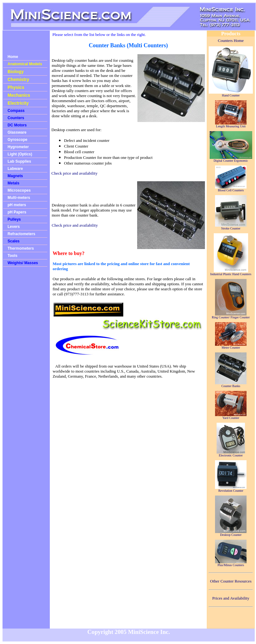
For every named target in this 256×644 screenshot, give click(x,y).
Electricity (18, 103)
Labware (15, 169)
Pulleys (14, 219)
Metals (13, 183)
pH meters (17, 205)
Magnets (15, 176)
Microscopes (19, 190)
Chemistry (18, 79)
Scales (14, 241)
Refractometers (21, 234)
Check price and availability (74, 173)
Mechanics (19, 95)
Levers (14, 227)
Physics (16, 87)
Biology (16, 72)
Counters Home (231, 41)
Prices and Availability (231, 598)
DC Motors (17, 125)
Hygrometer (18, 147)
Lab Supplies (19, 161)
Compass (16, 111)
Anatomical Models (25, 64)
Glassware (17, 132)
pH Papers (17, 212)
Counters (16, 118)
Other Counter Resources (231, 581)
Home (13, 57)
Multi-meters (19, 198)
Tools (12, 256)
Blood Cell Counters (231, 189)
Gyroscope (17, 140)
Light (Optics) (20, 154)
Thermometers (21, 248)
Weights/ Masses (23, 263)
